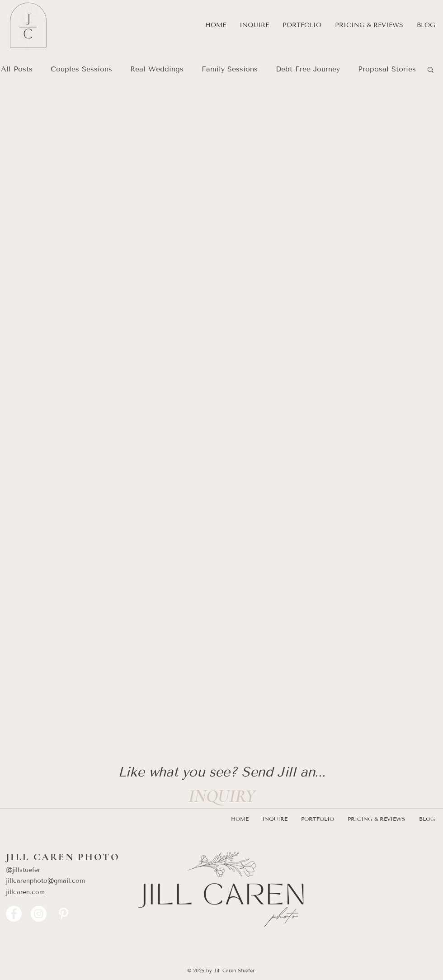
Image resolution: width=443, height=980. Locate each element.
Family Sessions (230, 69)
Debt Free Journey (308, 69)
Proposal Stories (387, 69)
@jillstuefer (23, 870)
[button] (302, 25)
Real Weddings (157, 69)
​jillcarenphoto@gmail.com (50, 881)
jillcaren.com (25, 892)
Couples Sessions (81, 69)
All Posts (17, 69)
